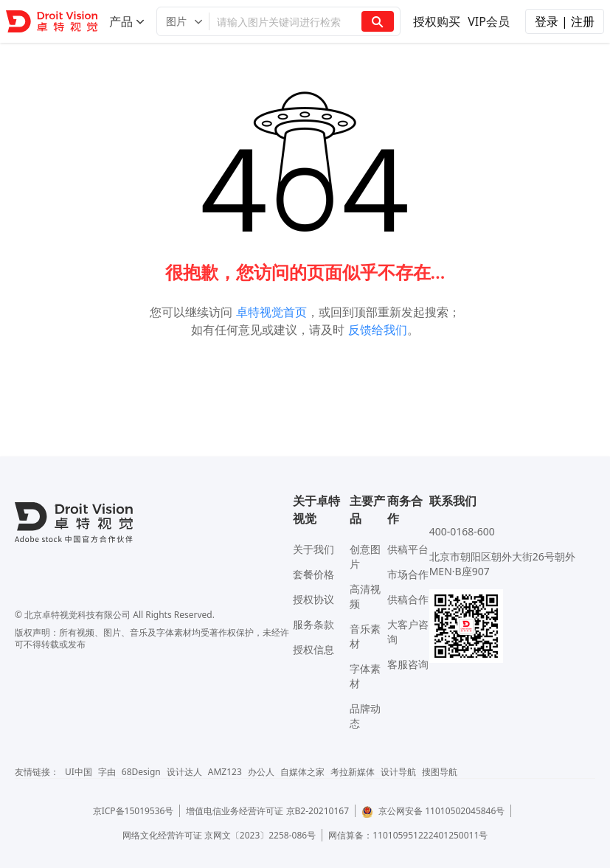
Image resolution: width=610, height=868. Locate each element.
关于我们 (313, 549)
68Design (141, 772)
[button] (183, 21)
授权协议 (313, 599)
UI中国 (79, 772)
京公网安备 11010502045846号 (433, 811)
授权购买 (437, 21)
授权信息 (313, 649)
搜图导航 (440, 772)
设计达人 (184, 772)
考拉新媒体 (353, 772)
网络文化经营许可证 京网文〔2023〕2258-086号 (219, 835)
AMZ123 (225, 772)
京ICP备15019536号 (134, 811)
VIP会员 (489, 21)
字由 (107, 772)
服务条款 (313, 624)
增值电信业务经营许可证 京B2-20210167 (267, 811)
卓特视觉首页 (271, 312)
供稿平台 (408, 549)
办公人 (261, 772)
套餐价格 (313, 574)
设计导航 (398, 772)
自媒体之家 (302, 772)
